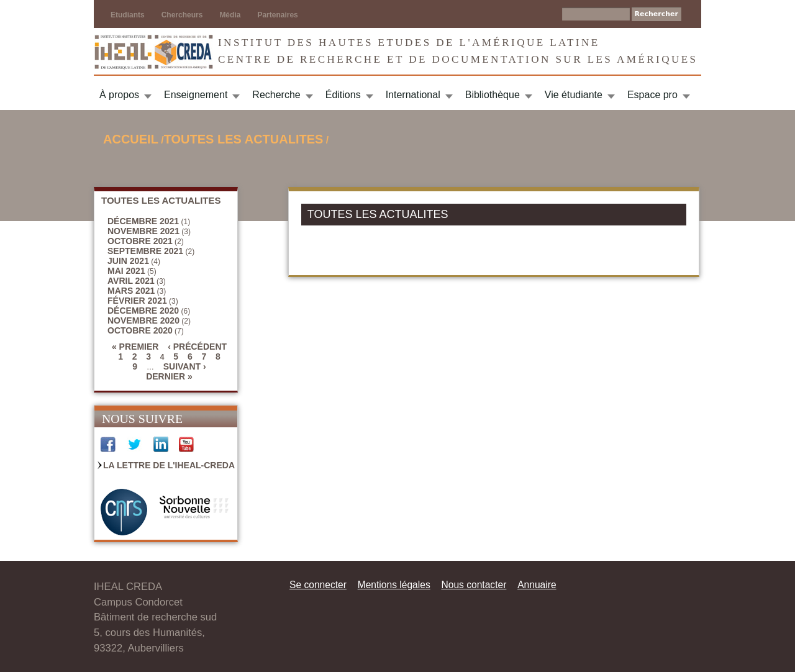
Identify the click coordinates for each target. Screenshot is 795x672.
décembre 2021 (143, 221)
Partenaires (277, 15)
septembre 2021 (145, 251)
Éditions (343, 95)
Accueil (131, 139)
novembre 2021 (143, 231)
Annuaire (537, 585)
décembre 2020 (143, 311)
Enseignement (196, 95)
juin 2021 (128, 261)
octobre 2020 (140, 330)
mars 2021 (131, 291)
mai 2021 (126, 271)
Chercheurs (182, 15)
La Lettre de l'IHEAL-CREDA (169, 465)
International (413, 95)
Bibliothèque (493, 95)
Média (230, 15)
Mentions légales (394, 585)
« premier (135, 347)
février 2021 (137, 301)
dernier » (169, 376)
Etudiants (128, 15)
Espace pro (652, 95)
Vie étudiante (574, 95)
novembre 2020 (143, 320)
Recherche (276, 95)
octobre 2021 (140, 241)
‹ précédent (197, 347)
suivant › (185, 366)
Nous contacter (474, 585)
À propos (119, 95)
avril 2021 (131, 281)
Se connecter (318, 585)
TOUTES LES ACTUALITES (244, 139)
